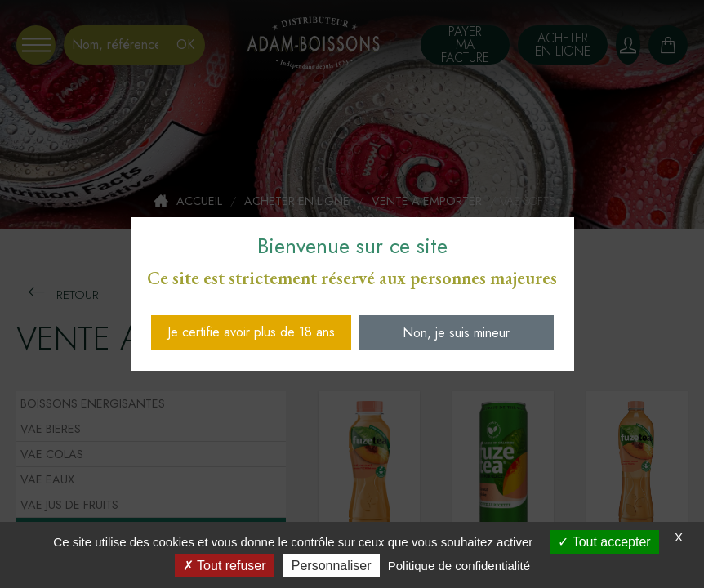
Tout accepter (604, 542)
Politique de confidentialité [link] (459, 566)
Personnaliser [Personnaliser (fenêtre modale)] (332, 566)
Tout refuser (225, 566)
